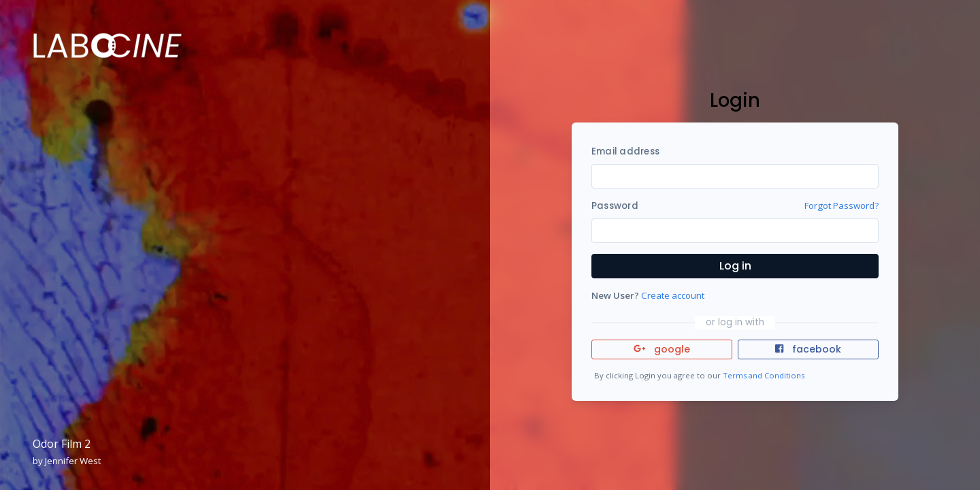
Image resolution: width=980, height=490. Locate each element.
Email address (625, 151)
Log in (735, 266)
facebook (808, 349)
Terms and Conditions (764, 375)
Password (615, 206)
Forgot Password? (842, 206)
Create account (673, 295)
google (662, 349)
